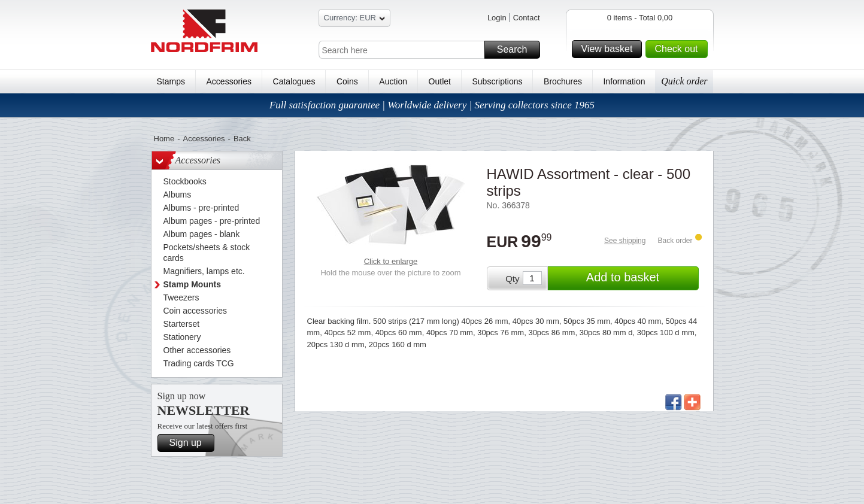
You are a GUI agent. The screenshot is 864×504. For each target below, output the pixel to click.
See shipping (625, 241)
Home (164, 139)
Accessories (229, 81)
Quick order (684, 81)
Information (624, 81)
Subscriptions (498, 81)
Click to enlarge (391, 261)
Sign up (190, 443)
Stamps (171, 81)
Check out (679, 49)
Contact (527, 18)
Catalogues (294, 81)
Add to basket (641, 278)
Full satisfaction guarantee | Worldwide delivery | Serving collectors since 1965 (432, 105)
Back (242, 139)
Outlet (440, 81)
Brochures (563, 81)
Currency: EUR (354, 19)
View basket (610, 49)
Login (497, 18)
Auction (393, 81)
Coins (347, 81)
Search (517, 50)
